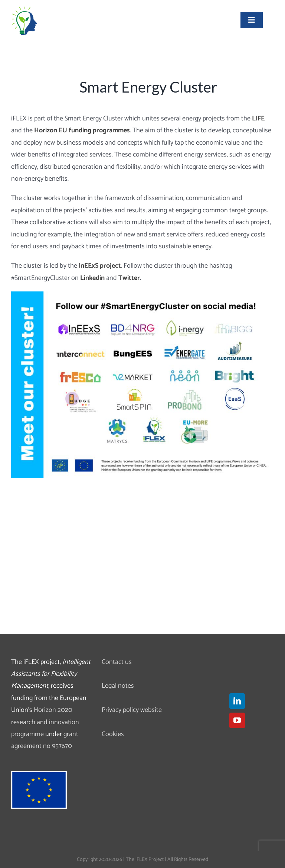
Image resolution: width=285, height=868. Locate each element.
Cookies (113, 734)
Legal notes (118, 686)
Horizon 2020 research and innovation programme (45, 722)
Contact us (117, 662)
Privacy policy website (132, 710)
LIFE (258, 119)
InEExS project (100, 266)
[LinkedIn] (237, 701)
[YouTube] (237, 720)
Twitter (129, 278)
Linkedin (92, 278)
